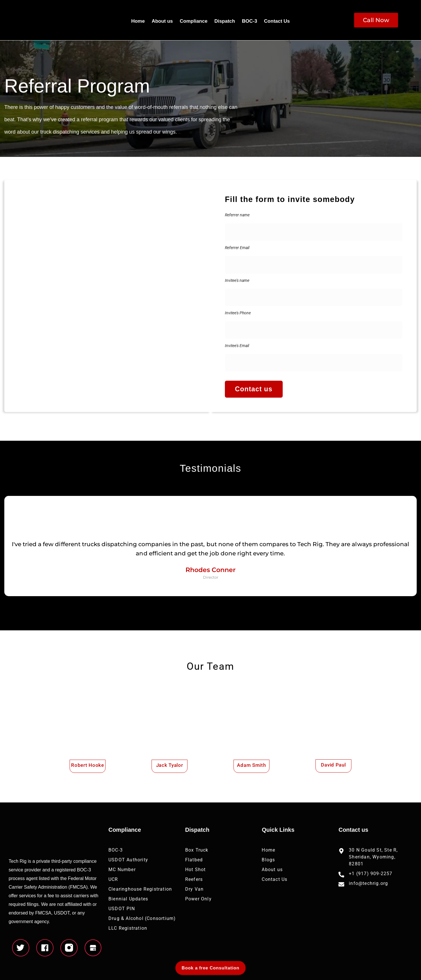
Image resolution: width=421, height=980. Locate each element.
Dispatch (225, 21)
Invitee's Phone (238, 313)
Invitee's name (237, 280)
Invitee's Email (237, 346)
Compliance (194, 21)
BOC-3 (249, 21)
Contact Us (277, 21)
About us (162, 21)
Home (138, 21)
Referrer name (237, 215)
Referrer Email (237, 248)
